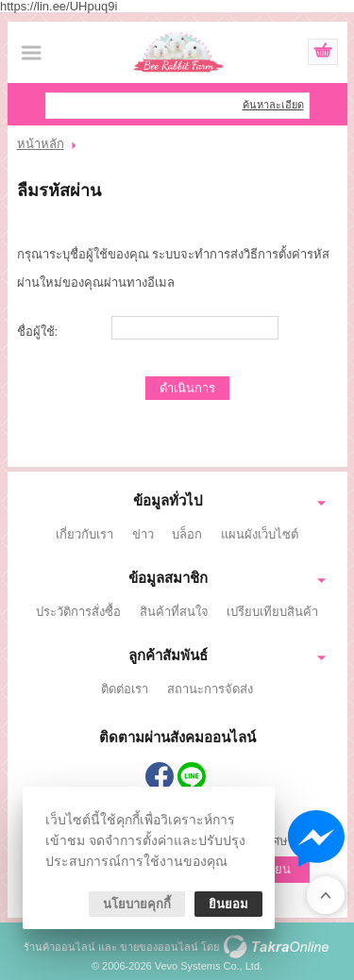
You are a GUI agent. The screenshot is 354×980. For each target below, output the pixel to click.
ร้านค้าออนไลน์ (59, 947)
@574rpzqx (192, 776)
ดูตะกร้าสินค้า (323, 53)
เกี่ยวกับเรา (84, 534)
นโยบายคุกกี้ (137, 904)
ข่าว (143, 534)
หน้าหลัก (41, 144)
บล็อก (187, 534)
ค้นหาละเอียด (273, 105)
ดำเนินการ (187, 388)
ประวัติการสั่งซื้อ (78, 612)
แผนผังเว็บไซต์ (260, 534)
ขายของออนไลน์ (159, 947)
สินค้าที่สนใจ (174, 612)
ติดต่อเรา (125, 689)
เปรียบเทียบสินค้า (272, 612)
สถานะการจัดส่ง (210, 689)
